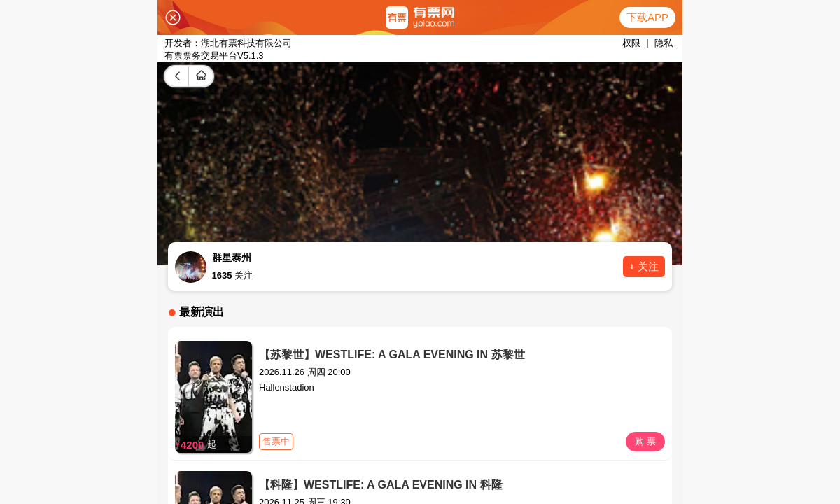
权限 (631, 43)
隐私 (664, 43)
